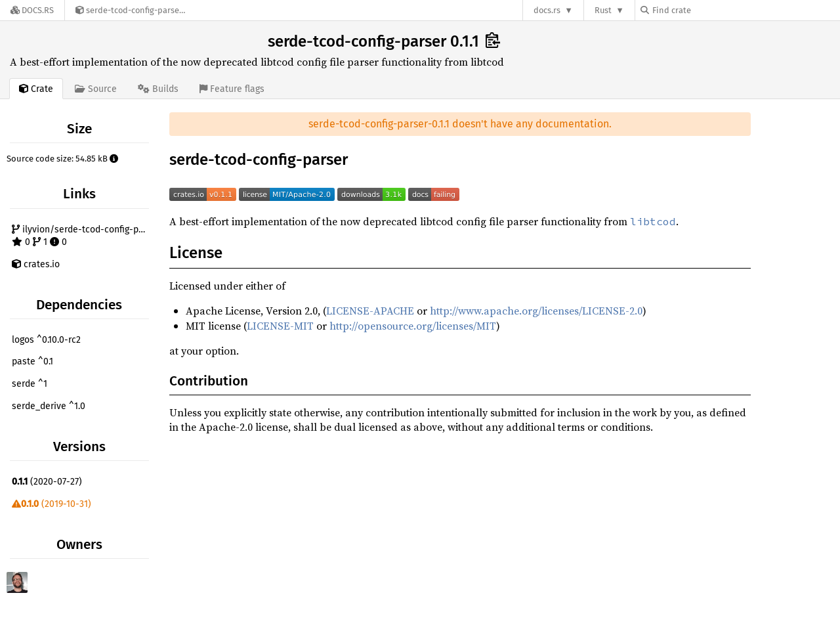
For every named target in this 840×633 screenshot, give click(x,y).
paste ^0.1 (32, 361)
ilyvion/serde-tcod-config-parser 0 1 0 (82, 236)
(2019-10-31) (52, 504)
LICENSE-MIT (280, 326)
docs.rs (547, 10)
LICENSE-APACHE (370, 311)
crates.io (36, 264)
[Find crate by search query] (706, 10)
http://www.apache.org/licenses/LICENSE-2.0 (536, 311)
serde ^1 (30, 384)
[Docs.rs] (32, 10)
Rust (603, 10)
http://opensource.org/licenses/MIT (413, 326)
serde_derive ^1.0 (49, 406)
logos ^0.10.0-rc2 (46, 340)
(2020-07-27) (47, 482)
